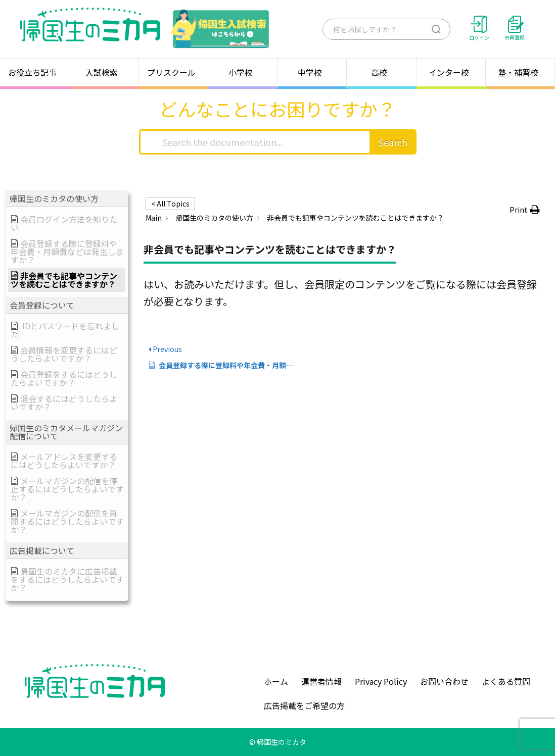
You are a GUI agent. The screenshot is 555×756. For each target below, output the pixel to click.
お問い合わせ (444, 681)
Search (393, 142)
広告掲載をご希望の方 (304, 705)
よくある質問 (506, 681)
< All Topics (170, 204)
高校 (381, 72)
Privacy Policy (381, 681)
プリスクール (173, 72)
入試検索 (104, 72)
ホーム (276, 681)
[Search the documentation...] (255, 142)
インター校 (451, 72)
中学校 (312, 72)
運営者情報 (321, 681)
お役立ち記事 (34, 72)
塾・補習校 (520, 72)
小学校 (243, 72)
